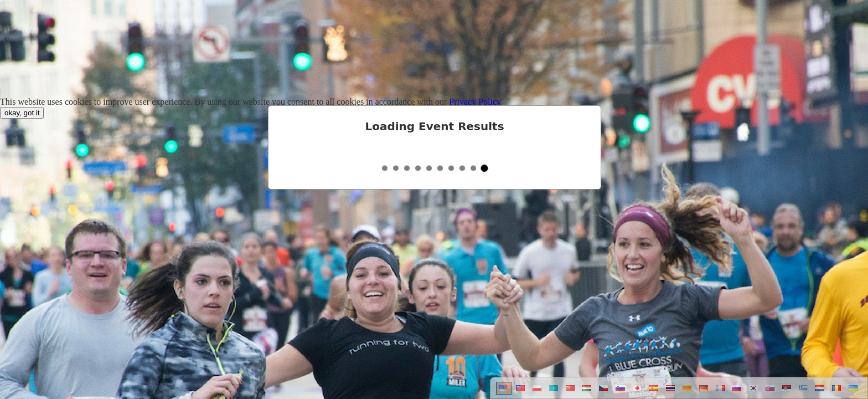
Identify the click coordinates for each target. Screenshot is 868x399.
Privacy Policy (475, 102)
